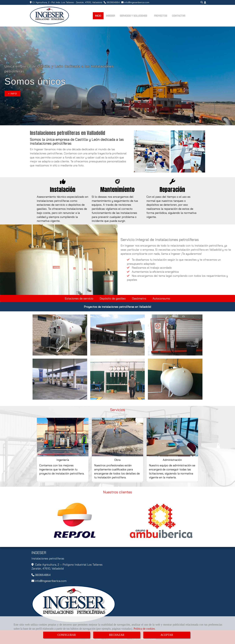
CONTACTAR (179, 16)
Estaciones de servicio (79, 298)
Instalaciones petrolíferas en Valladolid (68, 133)
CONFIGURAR (67, 635)
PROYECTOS (161, 16)
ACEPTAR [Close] (167, 635)
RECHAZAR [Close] (117, 635)
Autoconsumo (161, 298)
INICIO (98, 16)
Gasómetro (139, 298)
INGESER (111, 16)
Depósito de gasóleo (113, 298)
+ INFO (13, 94)
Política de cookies (144, 629)
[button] (205, 2)
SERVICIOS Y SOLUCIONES (135, 16)
